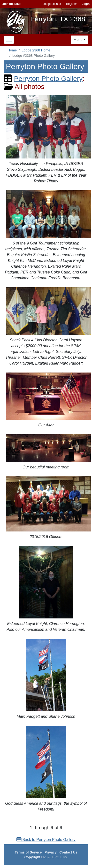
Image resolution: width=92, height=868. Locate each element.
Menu (78, 39)
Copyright (32, 857)
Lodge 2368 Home (36, 50)
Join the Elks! (12, 4)
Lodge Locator (52, 4)
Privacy (51, 852)
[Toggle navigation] (9, 40)
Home (12, 50)
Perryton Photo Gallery (48, 79)
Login (86, 4)
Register (72, 4)
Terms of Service (28, 852)
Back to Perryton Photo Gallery (46, 840)
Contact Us (68, 852)
